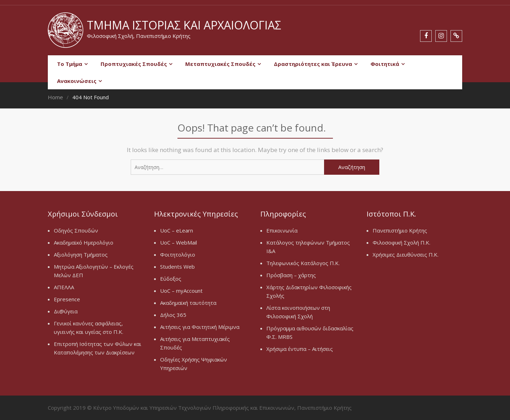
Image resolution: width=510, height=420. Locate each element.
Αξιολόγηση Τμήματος (81, 254)
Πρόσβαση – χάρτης (291, 275)
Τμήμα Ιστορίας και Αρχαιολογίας (184, 25)
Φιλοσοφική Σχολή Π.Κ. (401, 242)
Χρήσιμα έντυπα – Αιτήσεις (300, 349)
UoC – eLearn (177, 230)
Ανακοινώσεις (77, 81)
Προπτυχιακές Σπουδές (134, 64)
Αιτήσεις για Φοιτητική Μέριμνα (200, 327)
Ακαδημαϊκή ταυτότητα (188, 303)
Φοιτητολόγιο (178, 254)
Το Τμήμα (70, 64)
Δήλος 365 (173, 315)
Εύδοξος (171, 279)
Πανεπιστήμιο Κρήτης (400, 230)
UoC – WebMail (178, 242)
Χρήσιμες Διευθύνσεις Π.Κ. (406, 254)
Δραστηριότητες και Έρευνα (313, 64)
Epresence (67, 299)
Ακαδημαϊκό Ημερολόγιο (84, 242)
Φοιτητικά (385, 64)
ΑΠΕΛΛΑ (64, 287)
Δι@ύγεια (66, 311)
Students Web (177, 267)
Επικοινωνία (282, 230)
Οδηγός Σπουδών (76, 230)
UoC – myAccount (181, 291)
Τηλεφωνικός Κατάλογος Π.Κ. (303, 263)
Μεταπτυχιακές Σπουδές (220, 64)
